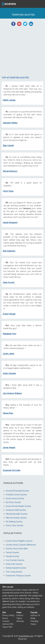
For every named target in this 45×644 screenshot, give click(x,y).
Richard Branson (10, 171)
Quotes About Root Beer (17, 549)
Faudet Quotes (12, 556)
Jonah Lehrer (8, 354)
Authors (20, 615)
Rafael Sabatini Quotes (16, 568)
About (5, 618)
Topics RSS (7, 627)
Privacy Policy (8, 615)
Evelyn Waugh (9, 314)
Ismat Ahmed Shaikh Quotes (18, 506)
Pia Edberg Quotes (14, 522)
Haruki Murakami (10, 223)
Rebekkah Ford (9, 334)
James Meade (9, 448)
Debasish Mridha (10, 123)
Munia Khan (8, 413)
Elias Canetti (8, 146)
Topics (19, 618)
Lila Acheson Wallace (12, 393)
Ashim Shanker (9, 373)
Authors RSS (8, 624)
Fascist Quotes (12, 552)
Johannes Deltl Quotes (16, 510)
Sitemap (20, 621)
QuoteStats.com (26, 636)
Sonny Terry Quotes (15, 525)
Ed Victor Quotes (13, 502)
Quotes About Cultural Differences (21, 545)
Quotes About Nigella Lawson (19, 541)
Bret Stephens (9, 251)
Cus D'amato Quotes (15, 560)
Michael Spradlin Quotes (17, 514)
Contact (6, 621)
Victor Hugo (8, 191)
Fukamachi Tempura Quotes (18, 576)
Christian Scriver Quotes (16, 495)
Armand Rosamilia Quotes (17, 491)
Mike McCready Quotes (16, 518)
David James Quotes (15, 498)
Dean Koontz (9, 282)
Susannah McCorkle (12, 470)
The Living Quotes (14, 572)
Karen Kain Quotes (14, 564)
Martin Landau (9, 100)
